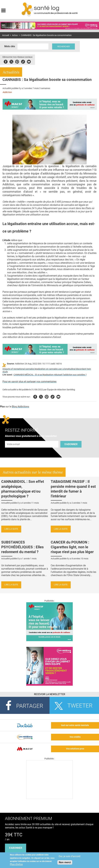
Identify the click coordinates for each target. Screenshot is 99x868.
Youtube (58, 396)
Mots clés (10, 46)
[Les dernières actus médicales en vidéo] (49, 798)
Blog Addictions (20, 407)
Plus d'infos (16, 864)
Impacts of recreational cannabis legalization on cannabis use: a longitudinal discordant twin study (47, 370)
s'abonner (16, 848)
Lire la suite (11, 529)
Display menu (3, 10)
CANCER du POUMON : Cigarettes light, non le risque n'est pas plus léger (72, 547)
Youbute (29, 61)
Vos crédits (75, 737)
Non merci (65, 862)
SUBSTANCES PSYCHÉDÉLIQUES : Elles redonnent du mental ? (22, 547)
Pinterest (17, 61)
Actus (15, 35)
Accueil (6, 35)
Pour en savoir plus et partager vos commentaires (29, 382)
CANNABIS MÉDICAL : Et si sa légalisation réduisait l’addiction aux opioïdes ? (50, 375)
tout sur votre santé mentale (75, 725)
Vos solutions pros (75, 749)
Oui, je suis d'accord (69, 856)
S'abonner (71, 444)
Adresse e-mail (13, 439)
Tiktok (23, 61)
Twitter (11, 61)
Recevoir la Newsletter (50, 694)
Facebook (6, 61)
